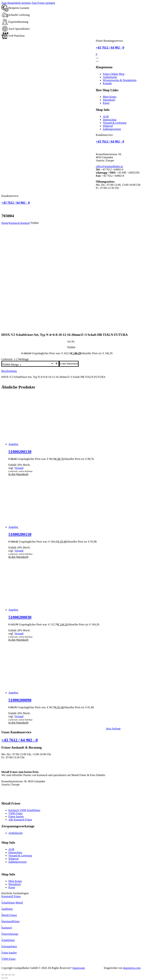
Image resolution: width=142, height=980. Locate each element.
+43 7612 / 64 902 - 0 (110, 48)
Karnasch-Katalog (19, 223)
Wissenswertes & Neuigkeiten (120, 80)
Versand (19, 468)
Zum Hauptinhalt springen (16, 3)
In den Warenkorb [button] (18, 474)
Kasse (106, 103)
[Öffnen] (97, 58)
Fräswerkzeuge (10, 934)
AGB (106, 116)
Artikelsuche (110, 77)
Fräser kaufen (16, 816)
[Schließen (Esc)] (13, 975)
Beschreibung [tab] (9, 371)
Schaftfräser (8, 940)
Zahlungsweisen (112, 129)
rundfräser (7, 909)
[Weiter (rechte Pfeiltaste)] (6, 978)
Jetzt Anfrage (113, 729)
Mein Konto (110, 97)
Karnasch (7, 928)
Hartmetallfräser (11, 921)
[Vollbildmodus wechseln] (6, 975)
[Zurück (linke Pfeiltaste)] (3, 978)
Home (5, 223)
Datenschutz (110, 120)
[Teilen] (10, 975)
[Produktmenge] (34, 365)
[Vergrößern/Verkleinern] (3, 975)
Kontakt (107, 83)
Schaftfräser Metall (12, 903)
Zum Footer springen (43, 3)
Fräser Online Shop (114, 74)
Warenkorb (109, 100)
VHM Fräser (15, 813)
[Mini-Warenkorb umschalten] (96, 54)
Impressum (79, 968)
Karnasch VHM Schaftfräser (24, 810)
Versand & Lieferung (115, 123)
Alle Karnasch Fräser (20, 820)
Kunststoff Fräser (11, 896)
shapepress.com (132, 968)
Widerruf (108, 126)
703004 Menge (10, 365)
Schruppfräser (9, 946)
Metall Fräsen (9, 915)
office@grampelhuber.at (109, 166)
